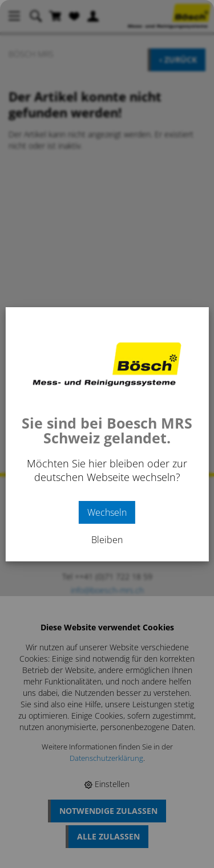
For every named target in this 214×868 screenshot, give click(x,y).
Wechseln (107, 512)
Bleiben (107, 540)
